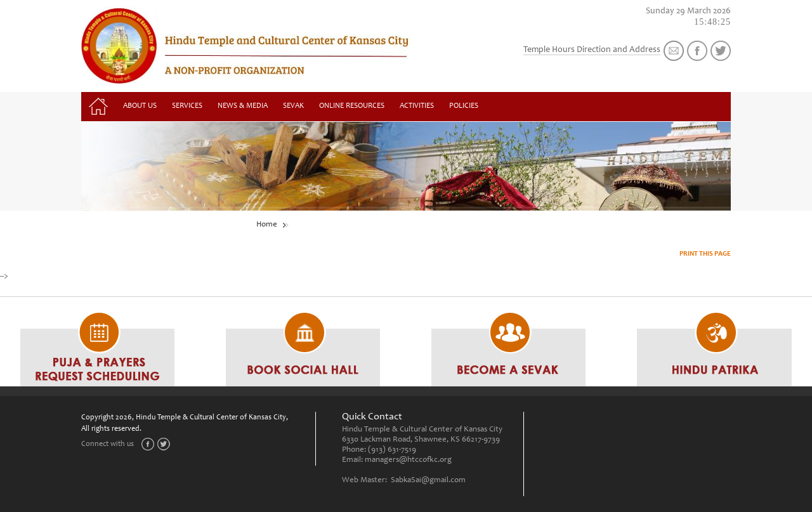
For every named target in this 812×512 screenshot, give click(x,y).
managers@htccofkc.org (408, 460)
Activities (417, 106)
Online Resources (352, 106)
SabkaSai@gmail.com (428, 481)
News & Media (243, 106)
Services (187, 106)
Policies (464, 106)
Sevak (293, 106)
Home (267, 225)
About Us (140, 106)
